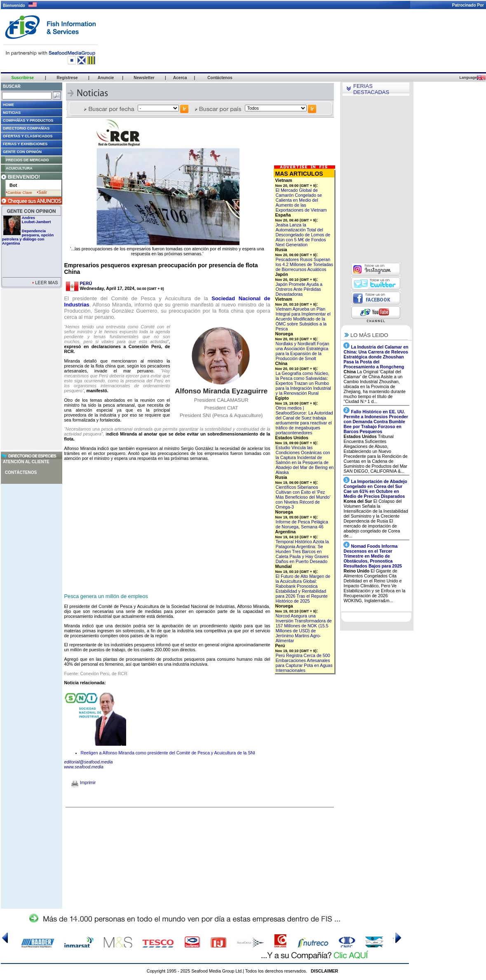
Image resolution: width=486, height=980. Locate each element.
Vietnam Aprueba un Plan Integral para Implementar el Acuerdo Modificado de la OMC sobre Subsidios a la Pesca (303, 319)
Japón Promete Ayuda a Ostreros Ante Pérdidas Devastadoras (299, 289)
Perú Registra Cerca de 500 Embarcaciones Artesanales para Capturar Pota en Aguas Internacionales (304, 663)
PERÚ (86, 283)
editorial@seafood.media (89, 762)
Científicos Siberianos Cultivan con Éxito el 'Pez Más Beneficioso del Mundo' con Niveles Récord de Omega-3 (303, 497)
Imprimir (83, 782)
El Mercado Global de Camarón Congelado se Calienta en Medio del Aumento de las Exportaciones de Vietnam (301, 200)
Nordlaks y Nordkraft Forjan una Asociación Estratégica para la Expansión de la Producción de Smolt (303, 351)
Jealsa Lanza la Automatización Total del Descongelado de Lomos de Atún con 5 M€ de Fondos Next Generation (303, 235)
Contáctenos (21, 472)
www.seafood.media (84, 767)
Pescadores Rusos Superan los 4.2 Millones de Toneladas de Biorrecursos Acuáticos (305, 264)
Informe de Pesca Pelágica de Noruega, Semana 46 (302, 524)
